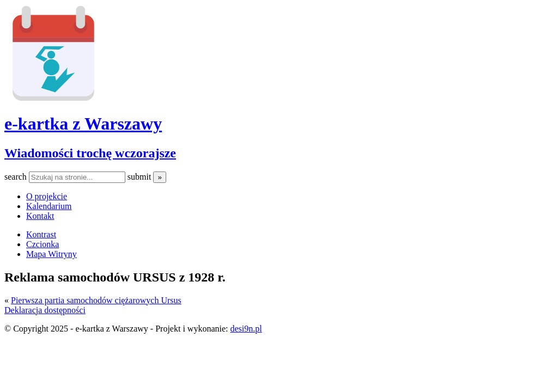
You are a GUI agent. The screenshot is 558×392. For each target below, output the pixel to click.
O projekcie (47, 196)
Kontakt (40, 216)
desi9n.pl (246, 329)
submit (141, 177)
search (17, 177)
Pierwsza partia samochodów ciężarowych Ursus (96, 300)
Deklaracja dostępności (45, 310)
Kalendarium (49, 206)
